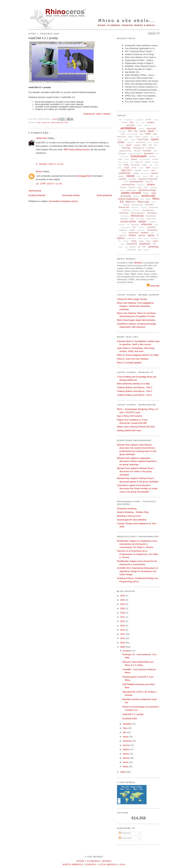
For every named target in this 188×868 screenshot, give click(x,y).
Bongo (143, 131)
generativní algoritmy (135, 154)
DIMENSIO (130, 142)
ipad (120, 162)
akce (138, 123)
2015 (123, 621)
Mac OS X (127, 170)
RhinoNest (124, 213)
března (126, 758)
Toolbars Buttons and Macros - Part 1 (135, 395)
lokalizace (155, 168)
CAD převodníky (132, 134)
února (126, 762)
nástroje (121, 176)
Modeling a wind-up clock (129, 516)
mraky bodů (145, 173)
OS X (126, 182)
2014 (123, 626)
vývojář (120, 247)
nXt (151, 176)
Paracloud (149, 182)
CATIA (130, 137)
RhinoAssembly (137, 205)
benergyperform (84, 176)
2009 (123, 647)
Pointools (132, 187)
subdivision (123, 236)
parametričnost (128, 185)
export (129, 145)
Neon (139, 176)
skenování (135, 225)
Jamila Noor (42, 138)
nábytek (154, 173)
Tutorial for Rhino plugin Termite (132, 299)
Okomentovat (35, 191)
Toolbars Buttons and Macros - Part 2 (135, 391)
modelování (125, 173)
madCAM (46, 123)
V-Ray (134, 241)
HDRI (120, 159)
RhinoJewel (136, 210)
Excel (149, 142)
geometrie (149, 153)
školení (132, 235)
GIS (157, 154)
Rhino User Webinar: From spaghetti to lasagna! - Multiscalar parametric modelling (135, 306)
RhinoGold (126, 210)
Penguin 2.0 (141, 185)
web (126, 247)
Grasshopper (139, 156)
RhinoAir (126, 205)
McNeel (138, 263)
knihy (126, 165)
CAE (141, 134)
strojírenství (133, 233)
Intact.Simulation (145, 159)
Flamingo (126, 148)
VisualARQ (132, 244)
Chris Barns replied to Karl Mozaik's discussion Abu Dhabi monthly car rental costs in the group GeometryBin (137, 489)
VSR (154, 244)
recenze (136, 196)
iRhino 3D (139, 162)
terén (140, 238)
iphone (126, 162)
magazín (146, 171)
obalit (157, 176)
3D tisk (156, 120)
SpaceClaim (141, 230)
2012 (123, 634)
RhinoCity (144, 208)
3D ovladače (139, 120)
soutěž (132, 230)
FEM (150, 145)
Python (146, 193)
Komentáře (125, 838)
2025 (123, 596)
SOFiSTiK (141, 227)
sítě (128, 225)
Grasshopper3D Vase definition (132, 520)
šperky (151, 235)
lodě (148, 168)
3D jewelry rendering (127, 509)
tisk (120, 241)
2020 (123, 608)
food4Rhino (151, 148)
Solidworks (123, 230)
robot (132, 219)
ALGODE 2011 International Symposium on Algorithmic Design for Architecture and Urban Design (138, 571)
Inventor (155, 159)
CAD (123, 134)
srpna (126, 737)
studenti (145, 233)
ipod (132, 162)
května (126, 749)
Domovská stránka (71, 195)
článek (126, 140)
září (125, 732)
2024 (123, 600)
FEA (144, 145)
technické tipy (131, 238)
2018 (123, 613)
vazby (141, 241)
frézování (137, 151)
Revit (142, 199)
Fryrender (147, 151)
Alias (143, 123)
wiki (139, 247)
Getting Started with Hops (129, 430)
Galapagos (122, 154)
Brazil (151, 131)
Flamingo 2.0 (138, 148)
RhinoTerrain (151, 216)
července (127, 741)
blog (136, 131)
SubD (152, 233)
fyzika (155, 151)
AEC (132, 122)
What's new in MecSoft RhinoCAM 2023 (136, 427)
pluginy (151, 184)
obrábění (123, 179)
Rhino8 (154, 202)
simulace (122, 225)
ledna (126, 767)
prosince (127, 651)
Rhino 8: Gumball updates (129, 363)
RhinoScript (137, 216)
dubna (126, 754)
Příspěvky (125, 833)
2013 (123, 630)
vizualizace (145, 244)
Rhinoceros (135, 208)
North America (73, 864)
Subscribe (153, 286)
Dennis (39, 171)
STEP (124, 233)
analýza (151, 122)
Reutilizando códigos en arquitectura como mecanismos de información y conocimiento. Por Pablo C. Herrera (137, 544)
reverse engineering (128, 199)
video (155, 241)
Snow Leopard (125, 227)
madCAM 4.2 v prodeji (43, 38)
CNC (152, 137)
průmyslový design (147, 190)
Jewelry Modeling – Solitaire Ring (133, 512)
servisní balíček (60, 123)
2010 (123, 643)
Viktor (122, 244)
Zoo (140, 250)
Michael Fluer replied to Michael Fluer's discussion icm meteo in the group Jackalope (136, 471)
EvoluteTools (141, 142)
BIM (130, 131)
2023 (123, 604)
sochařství (151, 227)
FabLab (137, 145)
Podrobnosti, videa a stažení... (98, 114)
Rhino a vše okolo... (127, 21)
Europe (91, 864)
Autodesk (141, 129)
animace (130, 125)
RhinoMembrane (148, 210)
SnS (134, 227)
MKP (153, 170)
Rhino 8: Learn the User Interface (133, 359)
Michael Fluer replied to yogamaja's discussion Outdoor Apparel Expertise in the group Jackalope (137, 461)
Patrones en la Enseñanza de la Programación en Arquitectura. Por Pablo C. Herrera (138, 554)
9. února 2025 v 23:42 (50, 164)
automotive (122, 131)
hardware (152, 157)
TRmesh (126, 241)
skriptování (147, 224)
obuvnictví (133, 179)
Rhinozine (124, 219)
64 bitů (125, 123)
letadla (134, 168)
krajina (144, 165)
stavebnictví (152, 230)
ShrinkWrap (152, 222)
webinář (133, 247)
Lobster (141, 168)
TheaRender (155, 238)
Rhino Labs (143, 202)
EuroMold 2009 (129, 719)
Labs (151, 165)
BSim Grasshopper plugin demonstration (136, 320)
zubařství (146, 250)
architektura (128, 128)
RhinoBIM (149, 205)
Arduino (139, 125)
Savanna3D (140, 219)
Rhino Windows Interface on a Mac (134, 384)
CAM (38, 123)
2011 (123, 638)
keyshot (148, 162)
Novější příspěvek (37, 195)
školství (142, 235)
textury (146, 238)
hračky (127, 159)
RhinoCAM (124, 207)
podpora (123, 187)
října (125, 728)
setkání (142, 221)
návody (130, 176)
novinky (145, 176)
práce (139, 187)
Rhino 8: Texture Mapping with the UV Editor (138, 355)
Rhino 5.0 (130, 202)
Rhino (148, 199)
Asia (123, 864)
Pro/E (146, 187)
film (156, 145)
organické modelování (148, 179)
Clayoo (145, 137)
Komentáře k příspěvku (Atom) (63, 201)
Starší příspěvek (104, 195)
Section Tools (151, 219)
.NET (120, 120)
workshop (153, 247)
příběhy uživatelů (131, 193)
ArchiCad (147, 125)
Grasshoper (124, 157)
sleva (156, 225)
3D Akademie (129, 120)
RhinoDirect (154, 207)
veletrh (148, 241)
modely (136, 173)
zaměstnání (131, 250)
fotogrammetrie (125, 151)
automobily (151, 129)
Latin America (108, 864)
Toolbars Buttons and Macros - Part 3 (135, 387)
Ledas (127, 168)
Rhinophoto (152, 213)
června (126, 745)
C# (157, 131)
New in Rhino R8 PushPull (129, 416)
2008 (123, 772)
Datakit (133, 140)
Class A (138, 137)
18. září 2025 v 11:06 (49, 184)
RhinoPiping (125, 216)
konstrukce (135, 165)
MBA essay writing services (77, 149)
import (134, 159)
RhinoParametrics (138, 213)
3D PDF (148, 120)
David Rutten (143, 140)
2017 (123, 617)
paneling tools (137, 182)
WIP (144, 247)
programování (131, 190)
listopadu (127, 724)
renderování (148, 196)
